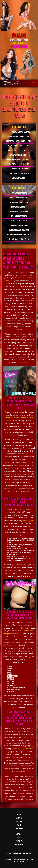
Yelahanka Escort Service (19, 225)
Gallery (19, 822)
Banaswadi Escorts (19, 207)
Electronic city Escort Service (19, 141)
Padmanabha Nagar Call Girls (19, 235)
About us (19, 818)
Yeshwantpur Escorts (19, 202)
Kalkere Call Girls (19, 178)
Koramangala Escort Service (19, 137)
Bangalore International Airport (19, 160)
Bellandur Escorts (19, 216)
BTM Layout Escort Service (19, 150)
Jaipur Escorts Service (19, 169)
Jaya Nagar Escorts (19, 193)
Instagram (19, 845)
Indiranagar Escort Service (19, 132)
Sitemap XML (27, 853)
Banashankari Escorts (19, 212)
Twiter (19, 838)
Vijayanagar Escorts (19, 221)
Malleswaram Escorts (19, 198)
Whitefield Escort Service (19, 146)
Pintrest (19, 841)
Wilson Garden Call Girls (19, 239)
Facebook (19, 834)
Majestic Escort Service (19, 164)
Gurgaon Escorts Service (19, 230)
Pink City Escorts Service (19, 173)
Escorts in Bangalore (14, 853)
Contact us (19, 829)
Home (19, 815)
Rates (19, 825)
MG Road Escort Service (19, 155)
